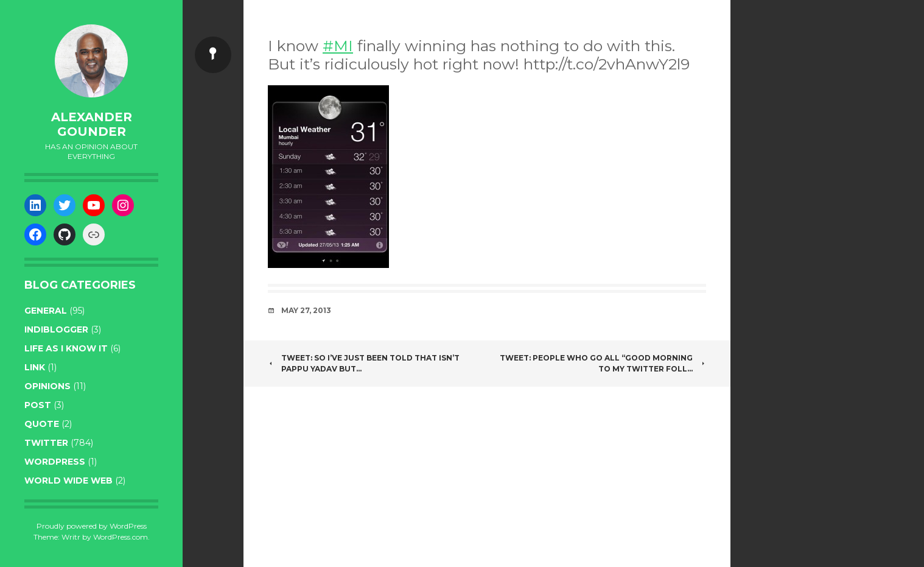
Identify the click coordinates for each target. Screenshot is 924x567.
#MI (338, 46)
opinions (47, 386)
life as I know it (66, 348)
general (46, 311)
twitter (46, 443)
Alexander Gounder (92, 124)
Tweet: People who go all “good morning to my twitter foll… (603, 363)
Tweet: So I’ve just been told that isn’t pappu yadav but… (364, 363)
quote (42, 424)
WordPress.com (121, 537)
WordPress (55, 462)
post (38, 405)
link (35, 367)
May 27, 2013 (306, 310)
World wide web (68, 481)
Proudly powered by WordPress (92, 526)
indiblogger (56, 329)
